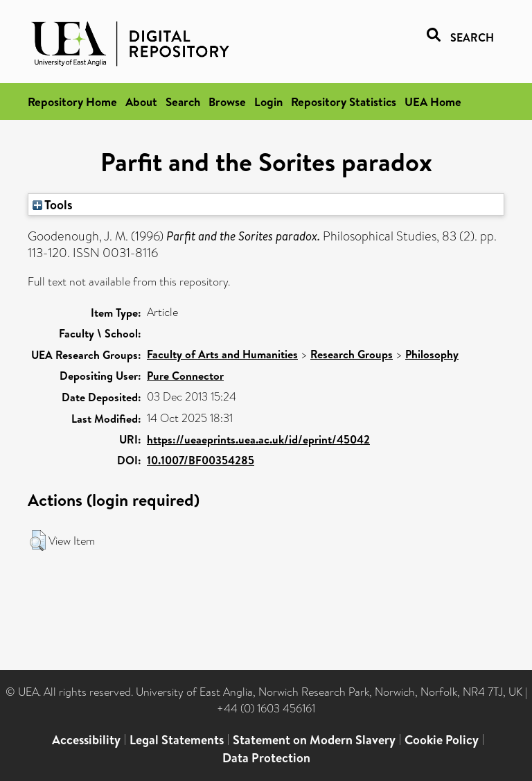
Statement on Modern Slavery (314, 740)
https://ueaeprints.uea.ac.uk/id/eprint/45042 (258, 439)
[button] (38, 541)
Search (183, 102)
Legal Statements (177, 740)
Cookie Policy (442, 740)
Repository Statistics (344, 102)
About (141, 102)
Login (268, 102)
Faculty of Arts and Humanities (222, 354)
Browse (227, 102)
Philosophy (432, 354)
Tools (53, 204)
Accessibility (86, 740)
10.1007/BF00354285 (201, 460)
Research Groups (352, 354)
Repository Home (72, 102)
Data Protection (266, 758)
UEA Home (433, 102)
